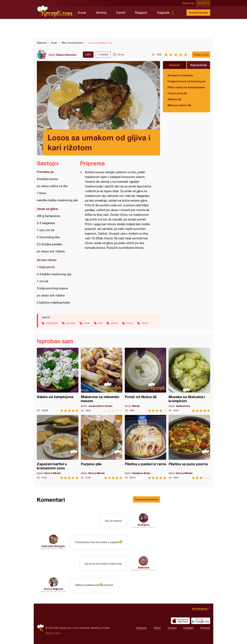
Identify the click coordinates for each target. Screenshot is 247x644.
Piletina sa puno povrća (189, 447)
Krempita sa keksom (180, 75)
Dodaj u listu (201, 55)
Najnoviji (175, 65)
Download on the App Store (180, 621)
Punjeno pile (102, 447)
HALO (58, 633)
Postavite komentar (146, 499)
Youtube (172, 628)
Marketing (96, 628)
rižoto (145, 323)
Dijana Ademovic (66, 55)
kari (100, 323)
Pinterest (205, 628)
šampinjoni (52, 323)
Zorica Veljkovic (53, 589)
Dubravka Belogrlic (53, 546)
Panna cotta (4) (177, 93)
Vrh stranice (200, 609)
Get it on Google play (201, 621)
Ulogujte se (204, 3)
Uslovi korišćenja (81, 628)
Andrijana (144, 525)
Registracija (189, 3)
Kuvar (82, 13)
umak (87, 323)
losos (130, 323)
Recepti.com (55, 11)
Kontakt (106, 628)
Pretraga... (179, 13)
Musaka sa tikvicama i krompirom (189, 380)
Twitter (157, 628)
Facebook (141, 628)
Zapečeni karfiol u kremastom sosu (58, 447)
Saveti (121, 13)
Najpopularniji (199, 65)
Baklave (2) (174, 99)
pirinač (114, 323)
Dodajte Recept (198, 13)
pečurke (71, 323)
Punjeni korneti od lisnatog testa (187, 81)
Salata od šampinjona (58, 380)
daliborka (144, 567)
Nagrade (163, 13)
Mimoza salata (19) (179, 105)
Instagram (188, 628)
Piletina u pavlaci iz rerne (146, 447)
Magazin (141, 13)
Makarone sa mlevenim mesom (102, 380)
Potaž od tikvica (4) (146, 380)
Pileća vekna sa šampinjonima (186, 87)
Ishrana (101, 13)
